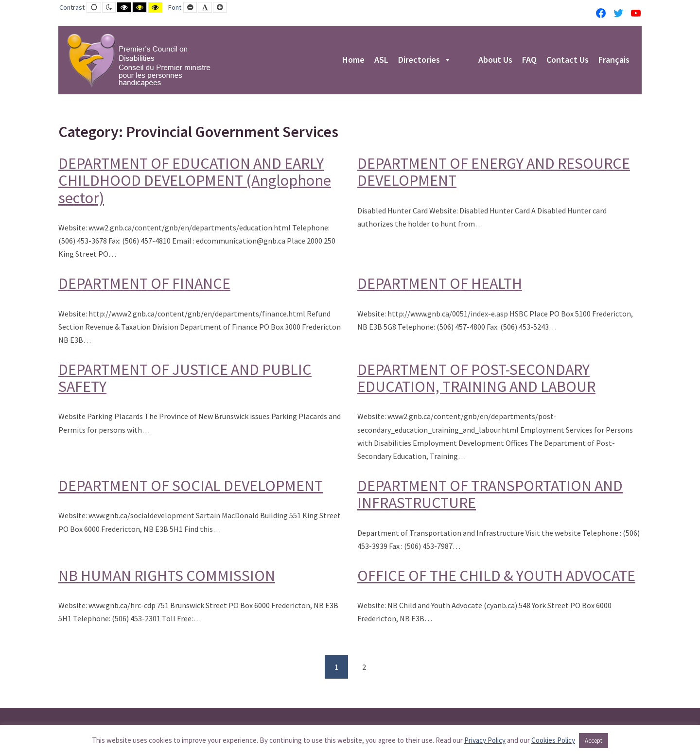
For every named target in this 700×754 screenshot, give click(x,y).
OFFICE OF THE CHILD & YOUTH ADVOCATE (496, 576)
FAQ (529, 60)
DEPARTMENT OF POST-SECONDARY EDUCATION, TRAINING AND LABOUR (476, 378)
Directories (425, 60)
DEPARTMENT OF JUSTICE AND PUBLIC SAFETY (185, 378)
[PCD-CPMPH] (139, 60)
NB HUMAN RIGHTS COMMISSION (167, 576)
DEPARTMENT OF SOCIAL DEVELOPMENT (191, 486)
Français (614, 60)
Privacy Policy (485, 740)
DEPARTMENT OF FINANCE (144, 283)
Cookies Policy (553, 740)
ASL (381, 60)
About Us (495, 60)
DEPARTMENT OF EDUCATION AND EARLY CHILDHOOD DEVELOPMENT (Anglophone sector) (195, 180)
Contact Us (568, 60)
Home (353, 60)
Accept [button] (594, 741)
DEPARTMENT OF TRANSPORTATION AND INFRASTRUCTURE (490, 494)
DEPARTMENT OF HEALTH (440, 283)
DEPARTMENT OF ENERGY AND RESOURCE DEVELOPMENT (494, 172)
